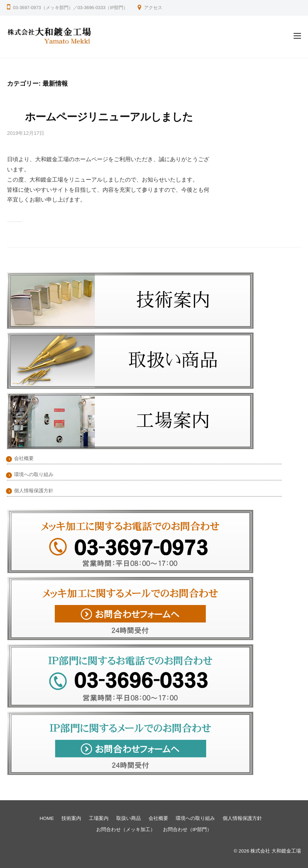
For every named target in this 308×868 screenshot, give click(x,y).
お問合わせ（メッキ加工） (126, 830)
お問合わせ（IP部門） (187, 830)
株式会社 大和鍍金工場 (276, 851)
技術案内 (71, 818)
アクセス (153, 8)
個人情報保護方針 (34, 491)
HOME (47, 818)
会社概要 (24, 458)
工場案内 (99, 818)
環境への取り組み (34, 474)
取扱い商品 (129, 818)
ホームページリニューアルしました (109, 117)
